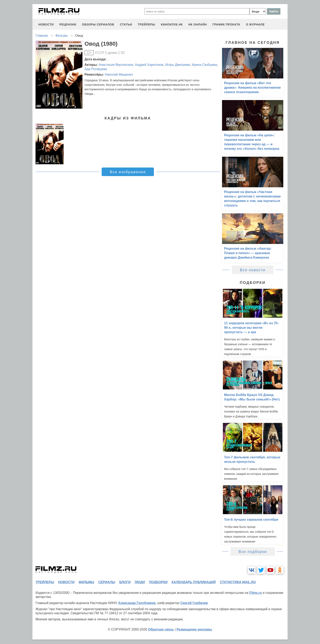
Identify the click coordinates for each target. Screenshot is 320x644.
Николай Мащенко (119, 74)
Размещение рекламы (194, 629)
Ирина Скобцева (204, 65)
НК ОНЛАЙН (198, 24)
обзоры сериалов (98, 24)
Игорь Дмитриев (178, 65)
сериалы (107, 582)
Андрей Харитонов (149, 65)
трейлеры (146, 24)
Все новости (253, 270)
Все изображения (128, 172)
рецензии (68, 24)
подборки (158, 582)
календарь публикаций (194, 582)
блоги (125, 582)
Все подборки (253, 552)
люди (140, 582)
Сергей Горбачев (194, 603)
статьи (126, 24)
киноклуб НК (172, 24)
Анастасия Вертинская (116, 65)
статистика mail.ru (238, 582)
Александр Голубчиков (137, 603)
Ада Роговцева (96, 69)
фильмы (86, 582)
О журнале (255, 24)
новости (46, 24)
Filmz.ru (255, 593)
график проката (226, 24)
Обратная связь (161, 629)
